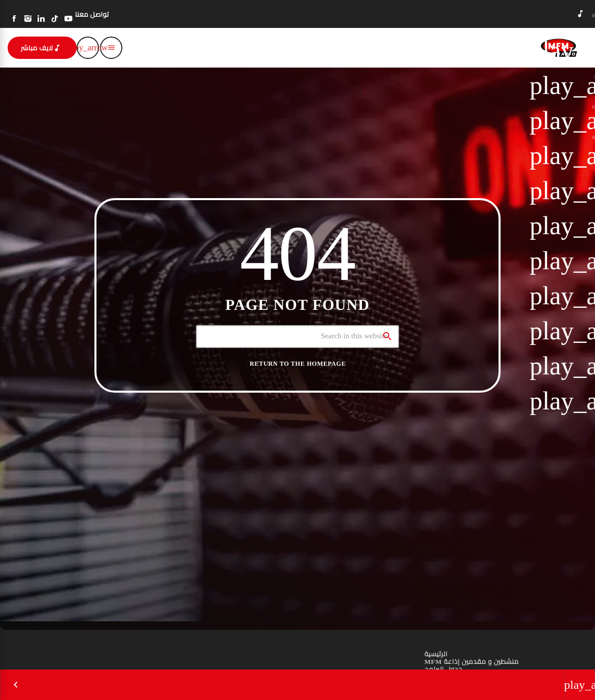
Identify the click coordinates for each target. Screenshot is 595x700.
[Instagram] (28, 19)
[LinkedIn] (41, 19)
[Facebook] (14, 19)
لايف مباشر (41, 48)
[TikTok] (55, 19)
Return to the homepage (298, 364)
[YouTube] (68, 19)
